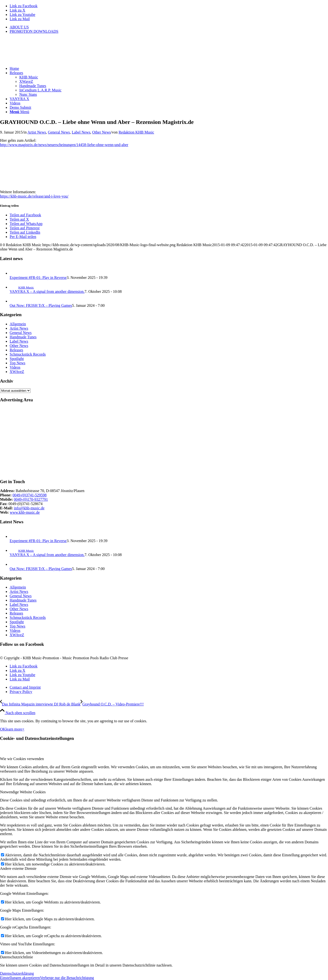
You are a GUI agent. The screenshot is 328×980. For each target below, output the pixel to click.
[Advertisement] (145, 441)
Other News (102, 132)
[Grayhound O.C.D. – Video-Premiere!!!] (112, 704)
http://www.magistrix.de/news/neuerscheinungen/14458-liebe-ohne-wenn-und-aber (64, 145)
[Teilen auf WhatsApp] (26, 224)
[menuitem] (169, 27)
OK (3, 729)
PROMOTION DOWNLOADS (34, 31)
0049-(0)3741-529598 (30, 495)
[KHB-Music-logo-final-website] (36, 60)
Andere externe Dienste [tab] (18, 868)
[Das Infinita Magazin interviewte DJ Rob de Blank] (40, 704)
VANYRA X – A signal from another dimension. (47, 291)
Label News (81, 132)
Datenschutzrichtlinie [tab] (17, 957)
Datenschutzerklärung (17, 973)
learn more (14, 729)
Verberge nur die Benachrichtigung (67, 978)
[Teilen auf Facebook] (25, 215)
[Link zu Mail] (20, 19)
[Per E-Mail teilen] (23, 237)
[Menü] (19, 112)
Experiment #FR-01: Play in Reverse (38, 278)
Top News (17, 363)
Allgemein (18, 324)
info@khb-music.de (29, 508)
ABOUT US (19, 27)
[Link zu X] (17, 10)
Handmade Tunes (23, 337)
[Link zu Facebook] (24, 6)
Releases (16, 350)
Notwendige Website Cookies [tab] (23, 792)
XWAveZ (17, 372)
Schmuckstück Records (28, 354)
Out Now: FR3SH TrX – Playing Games (41, 305)
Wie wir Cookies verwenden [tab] (22, 759)
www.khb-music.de (25, 512)
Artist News (37, 132)
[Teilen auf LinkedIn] (25, 232)
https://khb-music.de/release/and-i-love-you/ (34, 196)
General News (59, 132)
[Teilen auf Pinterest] (25, 228)
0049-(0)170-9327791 (31, 499)
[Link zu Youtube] (22, 15)
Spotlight (17, 359)
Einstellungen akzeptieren (20, 978)
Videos (15, 367)
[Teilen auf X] (19, 219)
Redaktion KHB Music (136, 132)
